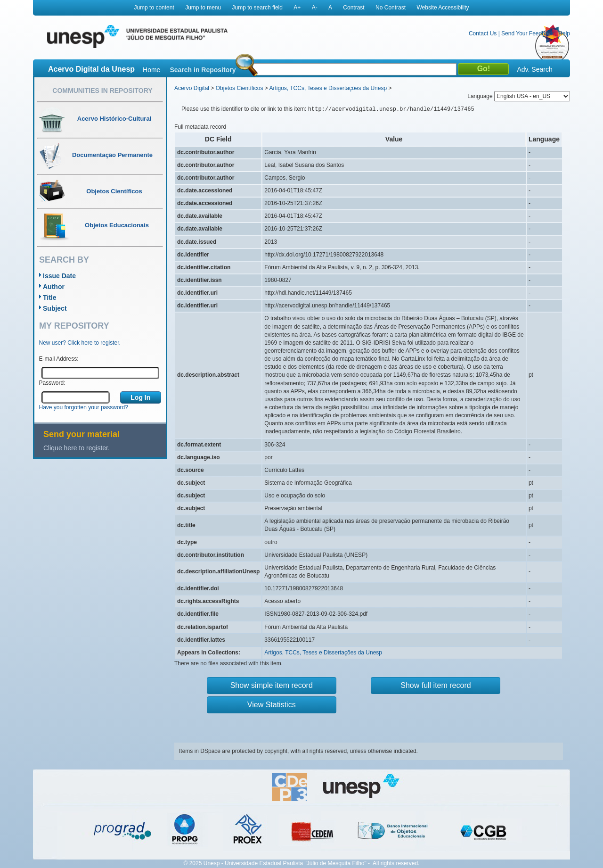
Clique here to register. (77, 448)
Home (151, 70)
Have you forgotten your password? (84, 407)
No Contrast (391, 8)
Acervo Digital (192, 88)
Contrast (354, 8)
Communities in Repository (102, 91)
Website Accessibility (443, 8)
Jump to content (154, 8)
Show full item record (436, 685)
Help (564, 33)
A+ (297, 8)
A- (315, 8)
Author (54, 287)
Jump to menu (203, 8)
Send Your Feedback (527, 33)
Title (50, 298)
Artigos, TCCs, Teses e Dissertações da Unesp (328, 88)
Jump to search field (257, 8)
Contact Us (483, 33)
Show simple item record (272, 685)
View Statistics (272, 705)
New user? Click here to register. (80, 343)
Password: (52, 383)
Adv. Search (534, 69)
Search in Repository (203, 70)
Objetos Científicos (240, 88)
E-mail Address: (59, 359)
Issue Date (59, 276)
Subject (55, 308)
